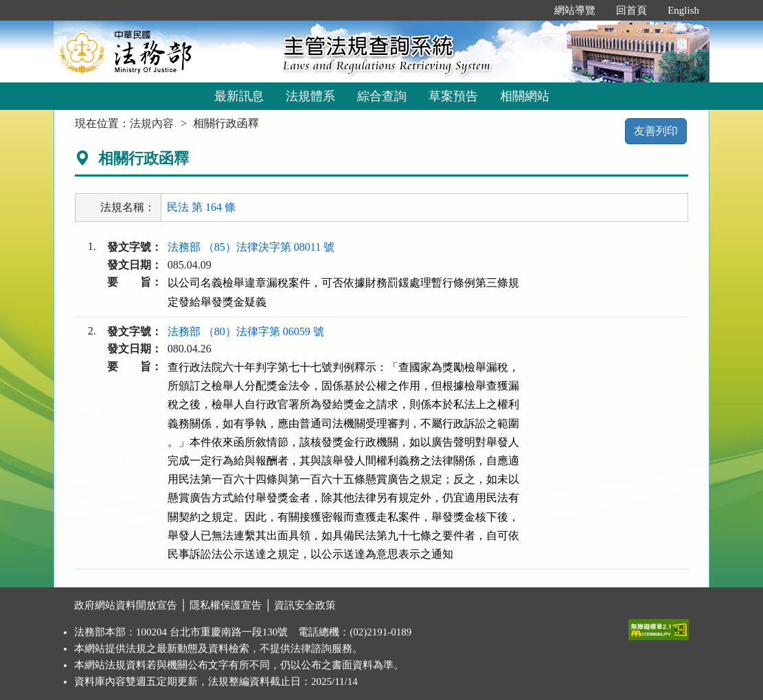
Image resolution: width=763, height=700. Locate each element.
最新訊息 (239, 96)
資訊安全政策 (305, 605)
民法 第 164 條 (201, 207)
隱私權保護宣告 (226, 605)
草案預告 (453, 96)
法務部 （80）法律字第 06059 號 (246, 331)
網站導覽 (575, 10)
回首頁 (631, 10)
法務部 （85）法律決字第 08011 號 (251, 247)
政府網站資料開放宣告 (126, 605)
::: (530, 10)
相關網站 (525, 96)
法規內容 (152, 123)
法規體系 (310, 96)
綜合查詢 (382, 96)
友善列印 (656, 131)
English (683, 10)
